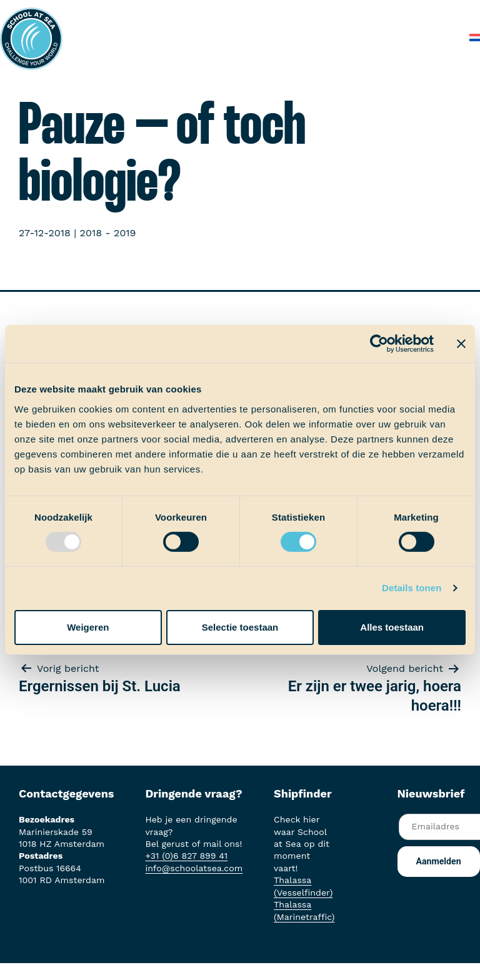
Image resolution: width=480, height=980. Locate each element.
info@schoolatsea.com (194, 868)
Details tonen (412, 588)
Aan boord (275, 12)
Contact (435, 37)
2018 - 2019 (108, 233)
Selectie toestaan (240, 627)
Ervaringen (341, 12)
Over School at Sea (242, 37)
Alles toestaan (392, 627)
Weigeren (88, 627)
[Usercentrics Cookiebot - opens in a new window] (379, 344)
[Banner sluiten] (461, 344)
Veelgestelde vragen (352, 37)
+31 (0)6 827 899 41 (186, 856)
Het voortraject (198, 12)
